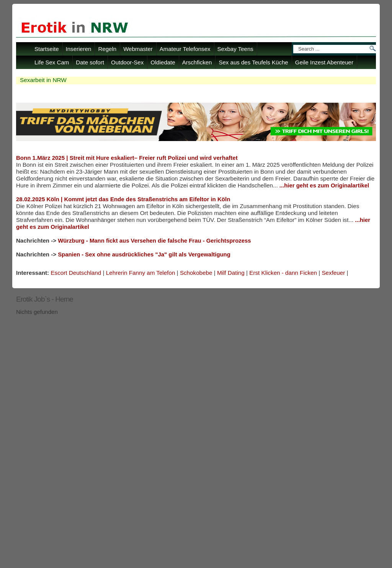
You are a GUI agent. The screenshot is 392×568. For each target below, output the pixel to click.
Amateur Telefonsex (185, 49)
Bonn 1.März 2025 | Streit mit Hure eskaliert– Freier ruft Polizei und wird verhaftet (127, 158)
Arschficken (197, 62)
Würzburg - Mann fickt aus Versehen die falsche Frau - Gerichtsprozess (154, 241)
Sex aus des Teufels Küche (253, 62)
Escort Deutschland (76, 273)
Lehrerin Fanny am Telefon (141, 273)
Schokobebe (196, 273)
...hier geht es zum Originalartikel (324, 186)
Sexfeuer (333, 273)
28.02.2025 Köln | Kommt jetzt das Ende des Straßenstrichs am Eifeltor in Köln (123, 199)
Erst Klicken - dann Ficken (283, 273)
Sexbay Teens (235, 49)
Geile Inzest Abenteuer (324, 62)
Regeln (107, 49)
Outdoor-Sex (127, 62)
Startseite (47, 49)
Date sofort (90, 62)
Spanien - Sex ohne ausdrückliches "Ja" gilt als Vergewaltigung (144, 254)
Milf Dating (231, 273)
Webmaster (138, 49)
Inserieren (79, 49)
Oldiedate (163, 62)
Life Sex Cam (52, 62)
